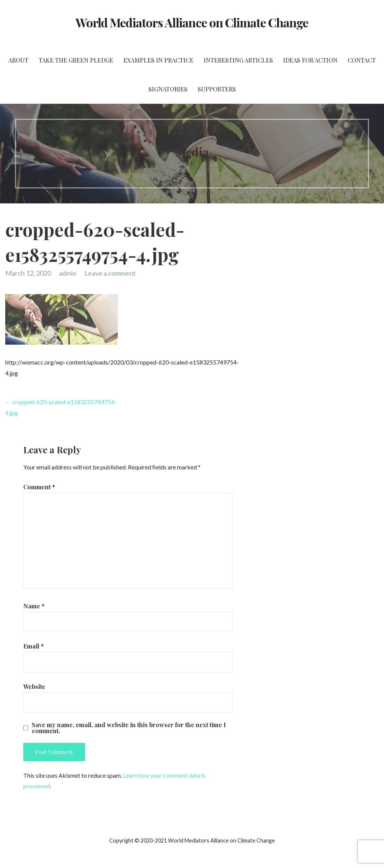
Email (34, 646)
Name (34, 606)
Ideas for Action (310, 60)
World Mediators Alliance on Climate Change (192, 22)
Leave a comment (110, 273)
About (18, 60)
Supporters (217, 89)
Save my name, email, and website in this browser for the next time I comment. (129, 728)
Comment (39, 487)
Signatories (168, 89)
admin (68, 273)
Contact (362, 60)
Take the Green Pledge (76, 60)
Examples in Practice (158, 60)
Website (34, 686)
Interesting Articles (238, 60)
